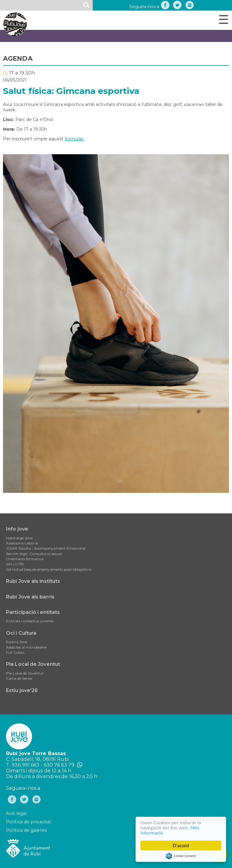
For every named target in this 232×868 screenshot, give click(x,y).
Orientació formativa (25, 559)
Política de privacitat (29, 822)
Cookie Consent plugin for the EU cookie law (182, 856)
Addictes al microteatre (26, 647)
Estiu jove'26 (22, 690)
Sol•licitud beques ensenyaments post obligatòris (49, 569)
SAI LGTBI (15, 564)
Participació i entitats (33, 612)
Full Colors (15, 652)
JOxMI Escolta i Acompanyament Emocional (46, 548)
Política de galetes (26, 830)
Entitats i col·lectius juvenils (30, 621)
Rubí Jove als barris (30, 597)
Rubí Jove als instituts (33, 581)
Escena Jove (17, 642)
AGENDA (18, 58)
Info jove (17, 529)
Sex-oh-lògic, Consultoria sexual (34, 554)
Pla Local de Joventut (33, 664)
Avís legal (16, 813)
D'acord (182, 846)
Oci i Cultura (21, 633)
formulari (74, 139)
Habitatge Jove (19, 538)
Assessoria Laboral (22, 543)
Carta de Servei (19, 678)
